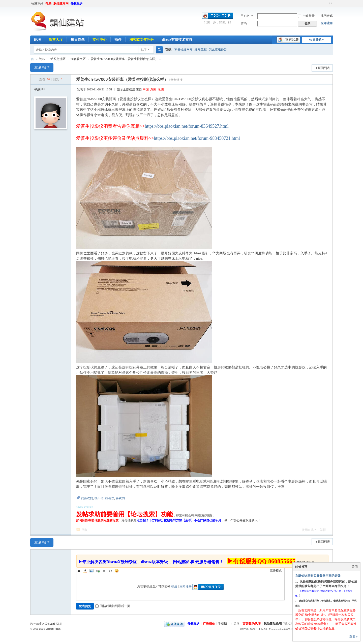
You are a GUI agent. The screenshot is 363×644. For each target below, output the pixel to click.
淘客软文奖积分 (142, 40)
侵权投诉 (77, 4)
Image (92, 571)
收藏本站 (37, 4)
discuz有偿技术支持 (177, 40)
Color (85, 571)
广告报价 (209, 624)
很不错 (99, 498)
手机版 (223, 624)
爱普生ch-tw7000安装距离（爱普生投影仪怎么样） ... (126, 59)
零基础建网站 (184, 49)
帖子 (144, 50)
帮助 (48, 4)
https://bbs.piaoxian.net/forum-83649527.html (187, 126)
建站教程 (201, 49)
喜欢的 (120, 498)
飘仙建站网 (61, 4)
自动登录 (306, 16)
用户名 (245, 16)
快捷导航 (315, 40)
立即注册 (327, 23)
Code (110, 571)
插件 (118, 40)
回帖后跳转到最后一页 (113, 606)
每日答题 (78, 40)
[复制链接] (176, 80)
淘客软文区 (78, 59)
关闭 (355, 567)
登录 (174, 587)
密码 (244, 23)
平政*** (40, 89)
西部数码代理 (252, 624)
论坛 (37, 40)
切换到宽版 (330, 4)
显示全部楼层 (126, 89)
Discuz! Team (53, 629)
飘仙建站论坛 (32, 59)
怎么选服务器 (218, 49)
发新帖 (40, 67)
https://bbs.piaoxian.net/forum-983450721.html (197, 138)
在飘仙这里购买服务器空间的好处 (318, 576)
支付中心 (100, 40)
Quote (104, 571)
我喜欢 (110, 498)
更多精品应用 (305, 562)
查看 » (354, 636)
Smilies (117, 571)
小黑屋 (235, 624)
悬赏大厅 (56, 40)
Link (98, 571)
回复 (85, 530)
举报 (323, 530)
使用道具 (308, 530)
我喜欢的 (87, 498)
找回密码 (327, 16)
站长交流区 (58, 59)
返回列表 (324, 68)
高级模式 (276, 571)
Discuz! (50, 624)
